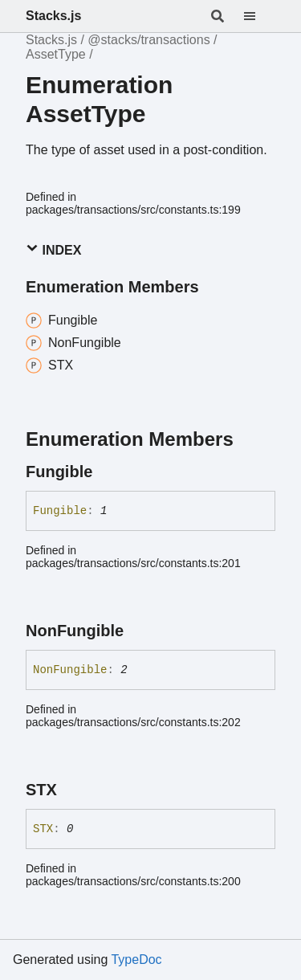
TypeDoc (136, 960)
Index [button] (53, 249)
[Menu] (259, 16)
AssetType (56, 54)
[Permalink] (107, 472)
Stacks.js (53, 16)
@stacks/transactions (148, 40)
